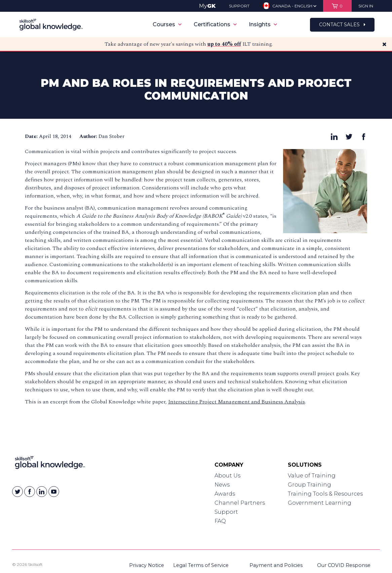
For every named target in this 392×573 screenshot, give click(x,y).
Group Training (309, 485)
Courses (167, 24)
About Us (227, 476)
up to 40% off (224, 44)
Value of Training (312, 476)
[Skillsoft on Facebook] (30, 492)
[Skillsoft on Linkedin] (42, 492)
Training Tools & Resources (325, 494)
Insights (263, 24)
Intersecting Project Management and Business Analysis (237, 402)
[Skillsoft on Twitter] (17, 492)
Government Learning (320, 503)
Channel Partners (240, 503)
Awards (225, 494)
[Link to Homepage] (50, 464)
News (222, 485)
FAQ (220, 521)
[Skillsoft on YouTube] (54, 492)
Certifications (215, 24)
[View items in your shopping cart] (337, 6)
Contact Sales (342, 25)
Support (226, 512)
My (207, 6)
